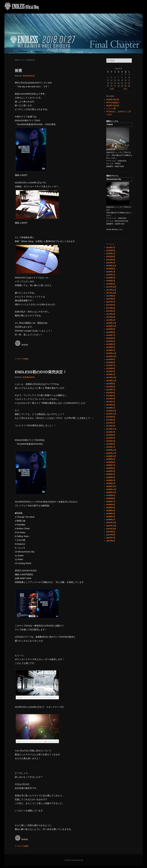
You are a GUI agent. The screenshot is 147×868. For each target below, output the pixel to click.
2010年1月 (111, 447)
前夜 (19, 71)
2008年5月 (111, 508)
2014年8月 (111, 387)
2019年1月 (111, 275)
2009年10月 (111, 456)
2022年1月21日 (113, 106)
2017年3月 (111, 314)
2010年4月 (111, 438)
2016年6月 (111, 338)
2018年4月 (111, 278)
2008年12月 (111, 486)
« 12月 (111, 89)
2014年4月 (111, 399)
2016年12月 (111, 323)
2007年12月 (111, 523)
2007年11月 (111, 526)
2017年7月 (111, 302)
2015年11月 (111, 353)
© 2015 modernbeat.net (73, 860)
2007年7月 (111, 538)
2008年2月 (111, 517)
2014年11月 (111, 381)
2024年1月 (111, 248)
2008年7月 (111, 502)
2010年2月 (111, 444)
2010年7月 (111, 432)
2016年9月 (111, 329)
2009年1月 (111, 483)
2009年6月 (111, 468)
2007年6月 (111, 541)
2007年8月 (111, 535)
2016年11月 (111, 326)
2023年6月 (111, 251)
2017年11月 (111, 290)
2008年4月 (111, 511)
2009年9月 (111, 459)
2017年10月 (111, 293)
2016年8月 (111, 332)
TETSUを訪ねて (113, 103)
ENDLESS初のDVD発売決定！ (41, 372)
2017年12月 (111, 287)
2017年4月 (111, 311)
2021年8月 (111, 260)
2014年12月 (111, 377)
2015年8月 (111, 362)
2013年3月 (111, 420)
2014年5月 (111, 396)
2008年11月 (111, 489)
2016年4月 (111, 341)
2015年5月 (111, 368)
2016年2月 (111, 347)
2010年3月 (111, 441)
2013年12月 (111, 411)
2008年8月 (111, 498)
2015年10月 (111, 356)
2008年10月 (111, 492)
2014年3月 (111, 402)
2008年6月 (111, 505)
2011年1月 (111, 426)
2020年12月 (111, 266)
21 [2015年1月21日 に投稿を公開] (119, 83)
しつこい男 (111, 109)
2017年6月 (111, 305)
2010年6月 (111, 435)
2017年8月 (111, 299)
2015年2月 (111, 371)
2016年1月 (111, 350)
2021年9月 (111, 257)
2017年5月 (111, 308)
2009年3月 (111, 477)
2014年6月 (111, 393)
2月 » (126, 89)
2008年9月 (111, 495)
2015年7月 (111, 365)
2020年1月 (111, 272)
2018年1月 (111, 284)
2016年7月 (111, 335)
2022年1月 (111, 254)
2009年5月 (111, 471)
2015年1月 (111, 374)
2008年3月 (111, 514)
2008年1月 (111, 520)
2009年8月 (111, 462)
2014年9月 (111, 384)
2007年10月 (111, 529)
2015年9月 (111, 359)
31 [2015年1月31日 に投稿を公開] (129, 86)
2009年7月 (111, 465)
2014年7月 (111, 390)
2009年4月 (111, 474)
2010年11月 (111, 429)
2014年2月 (111, 405)
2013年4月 (111, 417)
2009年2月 (111, 480)
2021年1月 (111, 263)
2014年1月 (111, 408)
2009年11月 (111, 453)
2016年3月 (111, 344)
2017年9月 (111, 296)
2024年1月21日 (113, 100)
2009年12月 (111, 450)
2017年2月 (111, 317)
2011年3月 (111, 423)
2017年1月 (111, 320)
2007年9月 (111, 532)
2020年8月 (111, 269)
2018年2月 (111, 281)
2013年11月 (111, 414)
